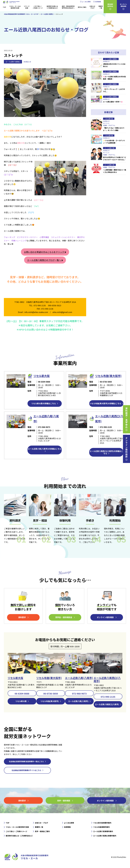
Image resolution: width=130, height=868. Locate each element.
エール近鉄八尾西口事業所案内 (105, 836)
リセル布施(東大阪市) (109, 376)
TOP (4, 7)
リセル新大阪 (15, 678)
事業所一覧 (101, 7)
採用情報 (98, 2)
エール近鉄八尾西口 (13, 62)
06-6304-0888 (22, 694)
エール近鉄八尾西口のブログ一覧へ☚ (45, 260)
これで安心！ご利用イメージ (38, 7)
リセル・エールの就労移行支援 (15, 7)
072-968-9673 (79, 694)
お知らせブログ (92, 7)
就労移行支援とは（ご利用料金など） (52, 7)
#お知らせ (27, 62)
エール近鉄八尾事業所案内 (103, 831)
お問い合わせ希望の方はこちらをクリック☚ (45, 252)
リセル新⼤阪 (42, 376)
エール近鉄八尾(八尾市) (79, 678)
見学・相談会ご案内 (42, 831)
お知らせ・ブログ (41, 823)
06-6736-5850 (51, 694)
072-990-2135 (108, 697)
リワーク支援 (27, 7)
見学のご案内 (82, 7)
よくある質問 (86, 2)
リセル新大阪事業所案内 (102, 823)
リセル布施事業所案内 (101, 827)
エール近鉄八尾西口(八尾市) (107, 679)
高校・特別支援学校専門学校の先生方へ (68, 7)
